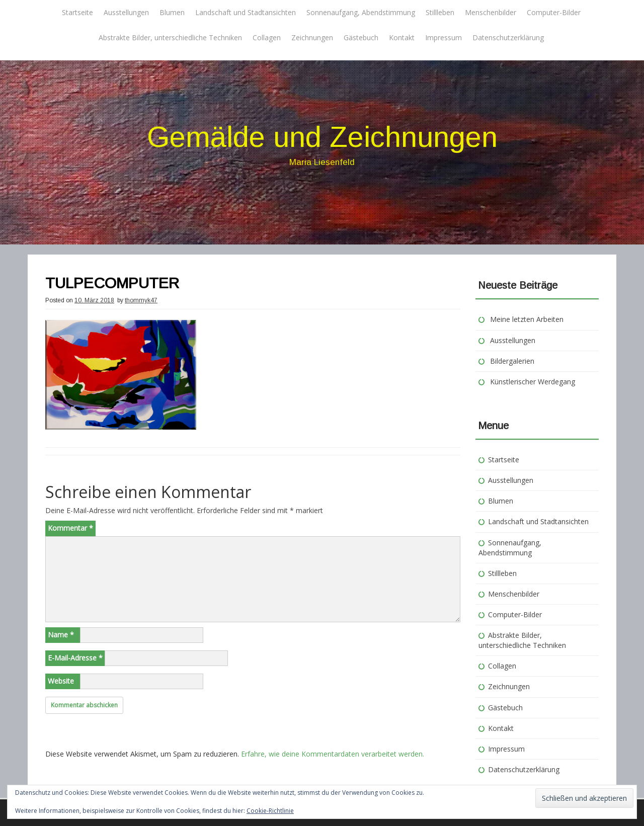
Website (61, 681)
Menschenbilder (491, 12)
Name (61, 635)
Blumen (172, 12)
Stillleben (440, 12)
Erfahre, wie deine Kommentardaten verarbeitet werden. (333, 754)
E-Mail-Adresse (75, 658)
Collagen (267, 37)
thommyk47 (141, 300)
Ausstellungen (126, 12)
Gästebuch (361, 37)
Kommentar (70, 528)
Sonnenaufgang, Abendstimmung (361, 12)
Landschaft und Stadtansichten (246, 12)
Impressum (444, 37)
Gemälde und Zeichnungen (322, 137)
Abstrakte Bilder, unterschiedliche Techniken (170, 37)
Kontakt (402, 37)
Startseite (77, 12)
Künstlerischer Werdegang (533, 382)
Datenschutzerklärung (508, 37)
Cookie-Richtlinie (270, 811)
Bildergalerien (512, 361)
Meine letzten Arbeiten (527, 319)
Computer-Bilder (554, 12)
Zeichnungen (312, 37)
